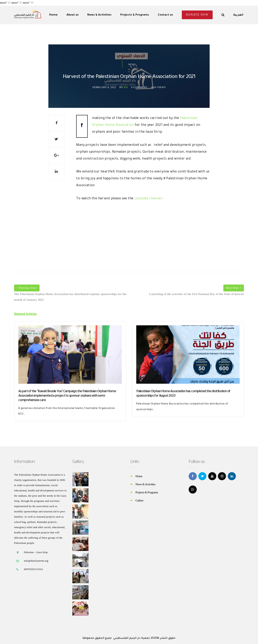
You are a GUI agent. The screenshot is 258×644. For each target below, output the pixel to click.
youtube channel (148, 199)
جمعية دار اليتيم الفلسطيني (132, 638)
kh (126, 87)
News (132, 64)
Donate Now (197, 15)
